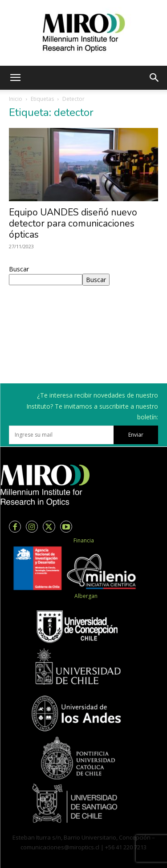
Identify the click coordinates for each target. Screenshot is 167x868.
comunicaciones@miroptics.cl (60, 847)
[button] (15, 78)
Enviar (136, 435)
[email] (61, 435)
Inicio (16, 99)
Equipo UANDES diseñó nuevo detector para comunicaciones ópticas (73, 223)
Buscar (19, 269)
